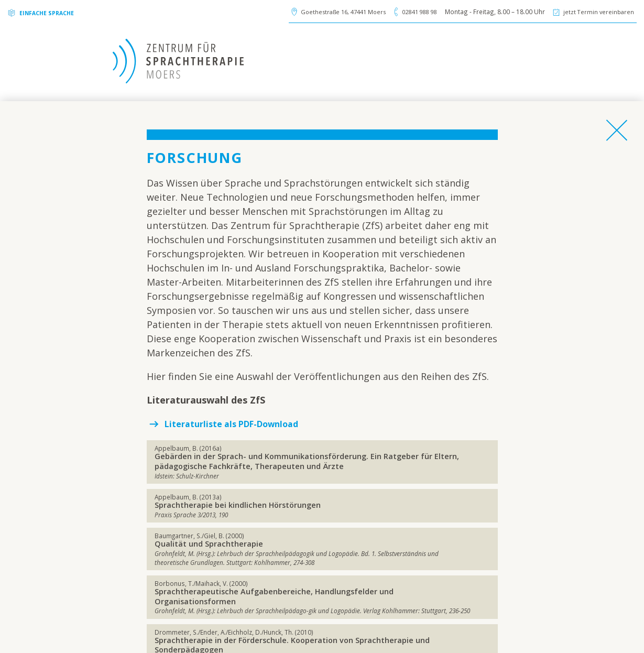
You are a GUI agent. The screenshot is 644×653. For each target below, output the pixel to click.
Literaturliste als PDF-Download (241, 423)
